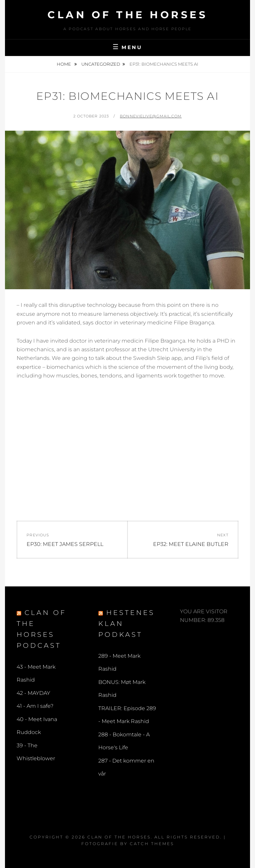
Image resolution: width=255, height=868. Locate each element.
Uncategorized (101, 64)
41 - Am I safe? (35, 706)
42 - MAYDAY (33, 693)
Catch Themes (152, 844)
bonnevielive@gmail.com (151, 116)
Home (64, 64)
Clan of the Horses (127, 15)
